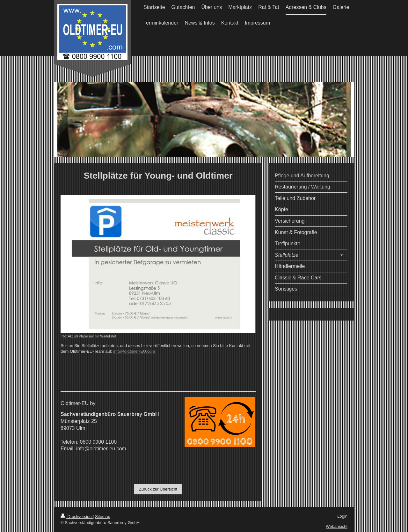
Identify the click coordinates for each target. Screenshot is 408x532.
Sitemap (103, 517)
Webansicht (337, 526)
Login (342, 516)
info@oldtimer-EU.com (134, 351)
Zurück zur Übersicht (158, 489)
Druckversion (77, 517)
